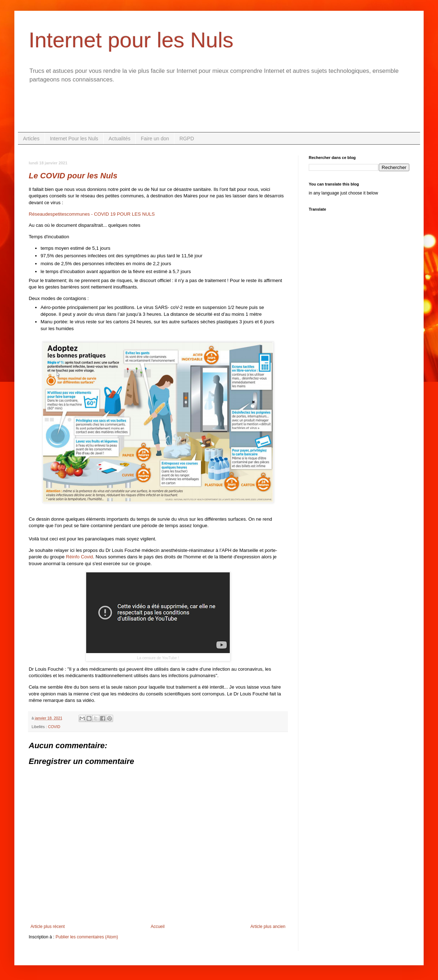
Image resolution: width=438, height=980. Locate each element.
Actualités (120, 139)
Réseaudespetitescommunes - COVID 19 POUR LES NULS (92, 214)
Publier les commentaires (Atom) (87, 937)
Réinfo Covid (79, 557)
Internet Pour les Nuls (74, 139)
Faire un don (155, 139)
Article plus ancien (268, 927)
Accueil (158, 927)
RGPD (187, 139)
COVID (54, 727)
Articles (31, 139)
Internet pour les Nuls (131, 40)
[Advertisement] (219, 112)
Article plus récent (48, 927)
